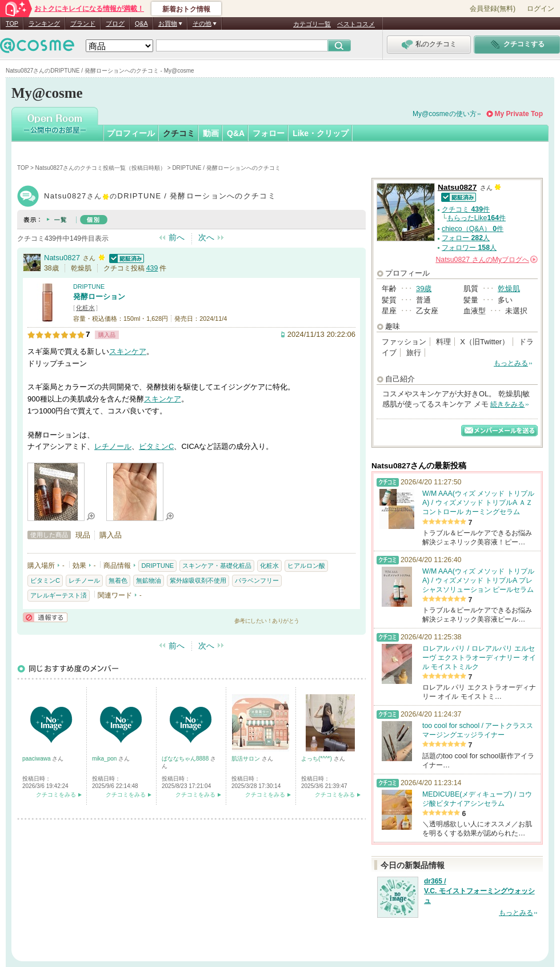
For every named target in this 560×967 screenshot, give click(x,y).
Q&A (141, 23)
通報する (45, 617)
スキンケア (128, 351)
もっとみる (511, 363)
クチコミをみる (56, 795)
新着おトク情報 (186, 9)
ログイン (541, 9)
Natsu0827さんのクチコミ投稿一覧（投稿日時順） (101, 168)
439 (152, 268)
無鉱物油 (149, 580)
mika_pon (105, 759)
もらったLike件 (476, 218)
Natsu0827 (62, 258)
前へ (177, 237)
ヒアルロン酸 (306, 566)
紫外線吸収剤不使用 (198, 580)
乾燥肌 (509, 288)
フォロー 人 (466, 238)
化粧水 (85, 308)
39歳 (424, 288)
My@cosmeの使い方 (445, 114)
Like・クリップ (321, 133)
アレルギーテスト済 (59, 595)
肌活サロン (247, 759)
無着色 (118, 580)
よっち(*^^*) (317, 759)
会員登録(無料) (493, 9)
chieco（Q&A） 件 (473, 229)
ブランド (83, 23)
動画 (211, 133)
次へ (206, 237)
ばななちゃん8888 (186, 759)
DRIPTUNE (89, 286)
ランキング (44, 23)
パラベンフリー (257, 580)
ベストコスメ (356, 24)
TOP (12, 23)
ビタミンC (156, 446)
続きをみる (507, 404)
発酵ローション (99, 297)
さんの (487, 260)
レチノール (113, 446)
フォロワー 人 (469, 248)
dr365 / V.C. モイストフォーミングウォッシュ (479, 891)
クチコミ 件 (466, 209)
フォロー (269, 133)
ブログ (115, 23)
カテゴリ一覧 (312, 24)
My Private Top (519, 114)
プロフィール (131, 133)
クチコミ (179, 133)
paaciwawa (37, 759)
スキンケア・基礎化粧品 (217, 566)
